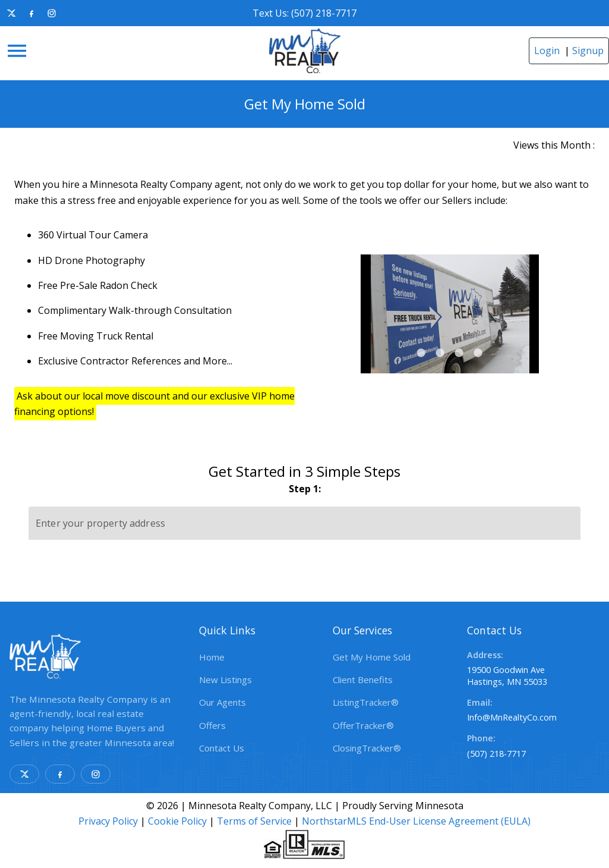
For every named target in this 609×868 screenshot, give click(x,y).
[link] (305, 51)
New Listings (225, 680)
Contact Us (222, 748)
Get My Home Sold (372, 657)
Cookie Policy (177, 821)
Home (212, 657)
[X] (11, 13)
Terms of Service (254, 821)
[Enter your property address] (304, 523)
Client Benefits (363, 680)
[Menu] (17, 51)
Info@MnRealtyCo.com (512, 717)
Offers (212, 725)
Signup (588, 51)
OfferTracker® (363, 725)
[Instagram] (52, 13)
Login (547, 51)
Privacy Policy (108, 821)
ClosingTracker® (367, 748)
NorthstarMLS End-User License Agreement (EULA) (416, 821)
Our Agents (223, 702)
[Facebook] (31, 13)
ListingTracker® (366, 702)
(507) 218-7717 (496, 754)
